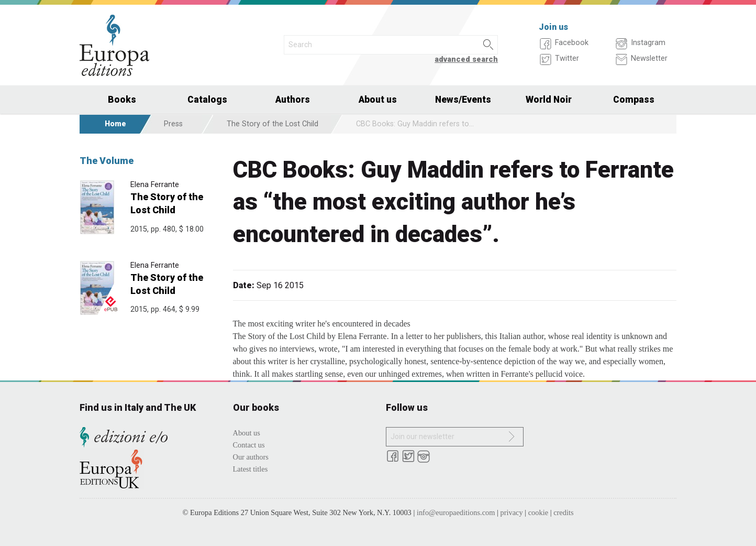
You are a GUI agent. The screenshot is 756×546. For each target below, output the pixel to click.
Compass (634, 100)
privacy (512, 512)
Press (173, 124)
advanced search (466, 59)
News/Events (463, 100)
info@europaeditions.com (456, 512)
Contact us (249, 445)
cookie (538, 512)
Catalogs (207, 100)
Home (115, 124)
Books (122, 100)
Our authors (251, 457)
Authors (293, 100)
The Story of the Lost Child (273, 124)
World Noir (549, 100)
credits (563, 512)
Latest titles (251, 469)
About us (378, 100)
